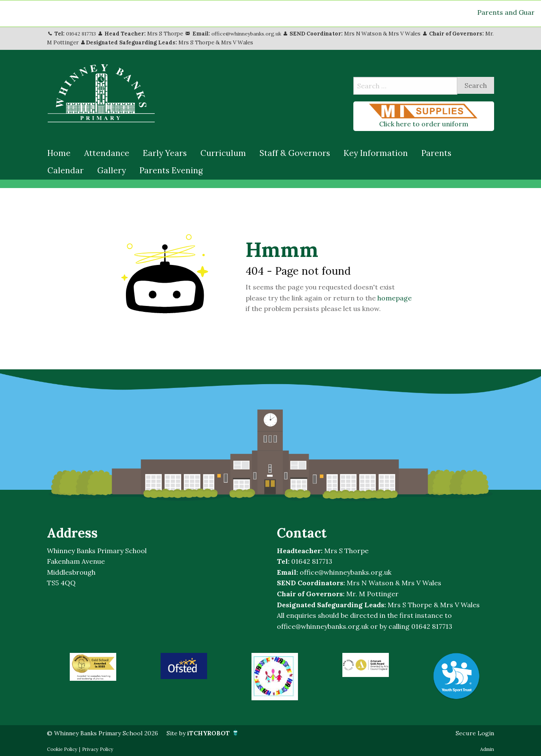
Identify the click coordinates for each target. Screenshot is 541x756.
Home (59, 153)
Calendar (66, 170)
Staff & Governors (295, 153)
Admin (487, 749)
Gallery (112, 170)
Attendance (107, 153)
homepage (395, 298)
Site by (220, 733)
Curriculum (223, 153)
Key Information (376, 153)
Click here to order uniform (424, 116)
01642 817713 (82, 34)
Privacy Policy (98, 749)
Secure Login (473, 733)
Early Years (165, 153)
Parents (436, 153)
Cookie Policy (62, 749)
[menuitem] (59, 153)
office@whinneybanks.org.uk (251, 34)
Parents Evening (171, 170)
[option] (93, 667)
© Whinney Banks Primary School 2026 (109, 733)
